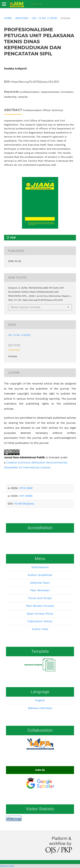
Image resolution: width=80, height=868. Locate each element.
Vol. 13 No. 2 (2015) (44, 18)
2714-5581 (26, 488)
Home (8, 18)
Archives (22, 18)
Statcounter (7, 866)
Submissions (40, 567)
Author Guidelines (40, 575)
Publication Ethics (40, 621)
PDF (13, 238)
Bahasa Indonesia (40, 708)
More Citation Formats (26, 307)
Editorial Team (40, 583)
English (40, 700)
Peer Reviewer (40, 590)
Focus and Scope (40, 598)
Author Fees (40, 629)
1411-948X (26, 496)
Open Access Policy (40, 614)
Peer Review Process (40, 606)
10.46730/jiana (24, 504)
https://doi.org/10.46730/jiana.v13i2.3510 (35, 82)
